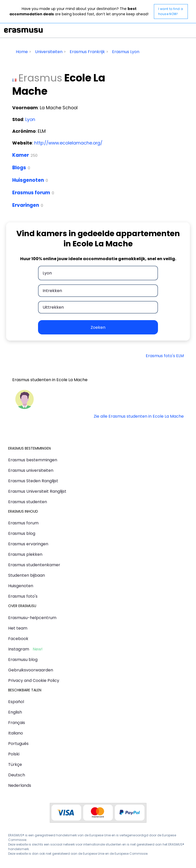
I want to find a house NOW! (171, 11)
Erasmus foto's (23, 596)
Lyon (30, 119)
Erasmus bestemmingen (33, 460)
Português (18, 744)
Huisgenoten (28, 180)
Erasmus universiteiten (31, 470)
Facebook (18, 639)
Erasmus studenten (28, 502)
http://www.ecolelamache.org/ (68, 143)
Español (16, 702)
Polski (14, 754)
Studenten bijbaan (27, 575)
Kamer (21, 155)
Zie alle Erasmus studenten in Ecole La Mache (139, 416)
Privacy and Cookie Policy (34, 680)
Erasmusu (23, 30)
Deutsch (17, 775)
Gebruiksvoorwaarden (31, 670)
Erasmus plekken (25, 554)
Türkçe (15, 764)
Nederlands (20, 785)
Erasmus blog (22, 533)
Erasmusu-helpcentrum (32, 618)
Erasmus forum (31, 193)
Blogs (19, 168)
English (15, 712)
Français (17, 723)
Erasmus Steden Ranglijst (33, 481)
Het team (18, 628)
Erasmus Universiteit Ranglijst (37, 491)
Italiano (16, 733)
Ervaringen (26, 205)
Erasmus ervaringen (28, 544)
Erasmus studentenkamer (34, 565)
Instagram (19, 649)
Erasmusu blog (23, 660)
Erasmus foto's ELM (165, 356)
